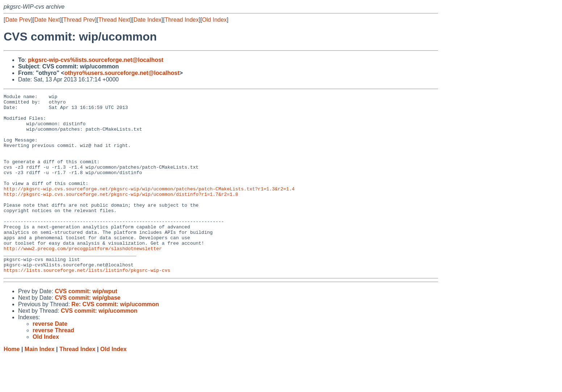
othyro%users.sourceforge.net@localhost (122, 73)
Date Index (147, 20)
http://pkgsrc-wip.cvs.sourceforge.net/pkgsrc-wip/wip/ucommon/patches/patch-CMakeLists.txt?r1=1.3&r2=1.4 (149, 208)
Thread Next (114, 20)
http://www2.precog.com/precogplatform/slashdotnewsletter (83, 280)
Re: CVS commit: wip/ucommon (115, 340)
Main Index (40, 385)
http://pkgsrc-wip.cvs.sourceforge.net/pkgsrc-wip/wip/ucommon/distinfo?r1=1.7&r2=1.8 (121, 215)
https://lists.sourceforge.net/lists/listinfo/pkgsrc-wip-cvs (87, 306)
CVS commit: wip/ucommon (99, 347)
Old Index (214, 20)
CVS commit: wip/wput (86, 327)
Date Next (47, 20)
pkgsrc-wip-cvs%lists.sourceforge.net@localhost (96, 60)
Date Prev (18, 20)
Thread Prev (79, 20)
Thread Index (182, 20)
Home (12, 385)
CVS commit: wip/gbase (87, 334)
